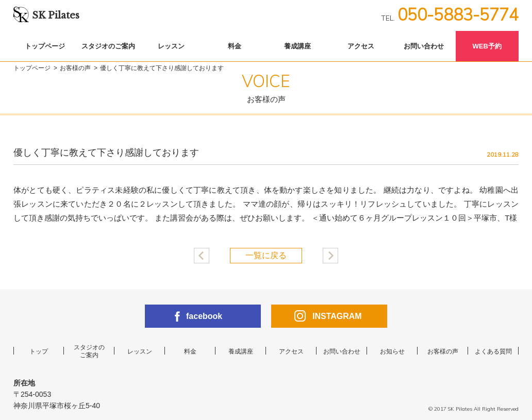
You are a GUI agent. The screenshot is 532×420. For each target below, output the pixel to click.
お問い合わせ (424, 46)
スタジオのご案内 (108, 46)
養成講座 (297, 46)
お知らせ (392, 351)
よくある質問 (493, 351)
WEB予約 (487, 46)
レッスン (171, 46)
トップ (39, 351)
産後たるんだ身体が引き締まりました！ (330, 256)
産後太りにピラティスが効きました (202, 256)
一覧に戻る (266, 255)
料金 (235, 46)
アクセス (361, 46)
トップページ (45, 46)
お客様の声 (75, 68)
